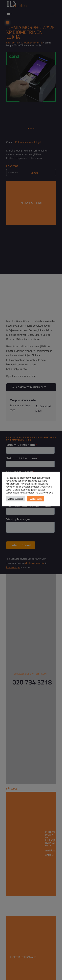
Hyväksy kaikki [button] (35, 499)
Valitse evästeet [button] (15, 499)
